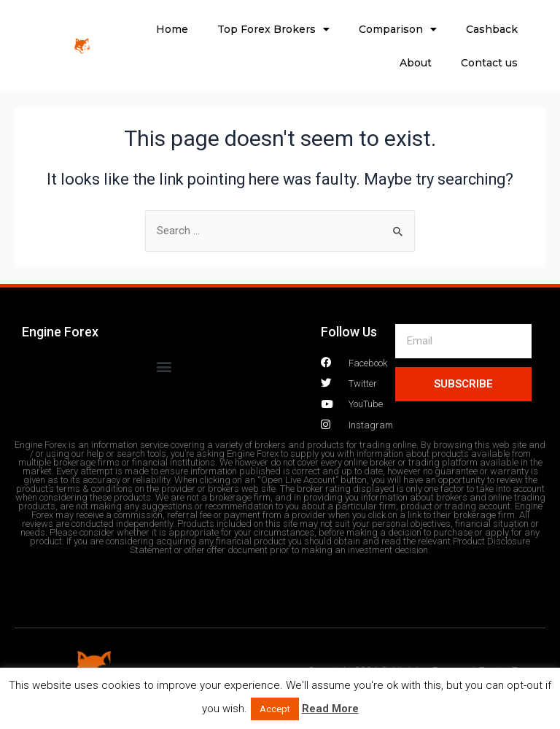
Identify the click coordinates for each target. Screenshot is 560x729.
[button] (164, 367)
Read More (330, 709)
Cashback (492, 29)
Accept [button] (275, 709)
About (416, 63)
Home (172, 29)
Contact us (489, 63)
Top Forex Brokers (273, 29)
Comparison (398, 29)
